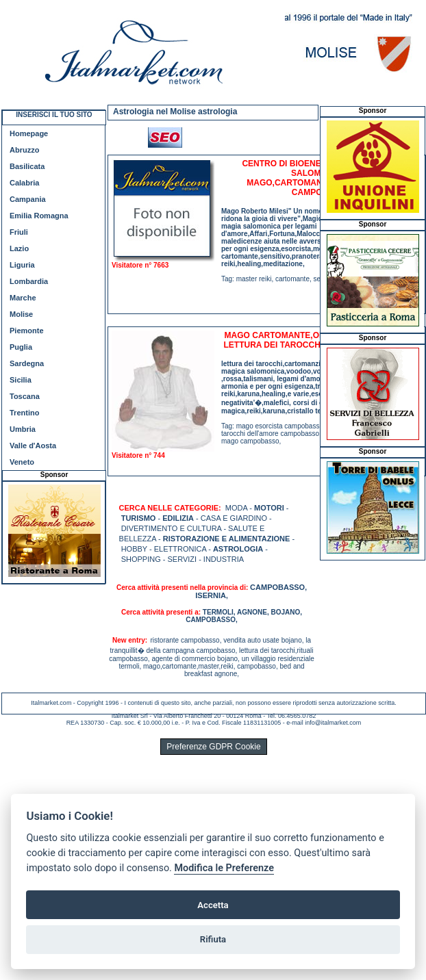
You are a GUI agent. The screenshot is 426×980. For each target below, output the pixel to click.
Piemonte (27, 331)
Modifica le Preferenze (224, 868)
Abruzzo (24, 150)
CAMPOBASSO (277, 587)
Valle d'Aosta (33, 446)
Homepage (29, 133)
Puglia (21, 347)
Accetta (213, 905)
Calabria (24, 183)
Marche (23, 298)
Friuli (19, 232)
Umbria (23, 429)
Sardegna (27, 363)
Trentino (24, 413)
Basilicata (27, 166)
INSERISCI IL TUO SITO (54, 115)
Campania (28, 199)
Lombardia (29, 281)
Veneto (22, 462)
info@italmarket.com (333, 723)
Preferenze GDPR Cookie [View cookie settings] (213, 747)
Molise (21, 314)
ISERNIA (211, 595)
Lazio (19, 248)
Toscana (25, 396)
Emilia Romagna (39, 216)
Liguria (22, 265)
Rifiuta (213, 939)
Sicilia (21, 380)
